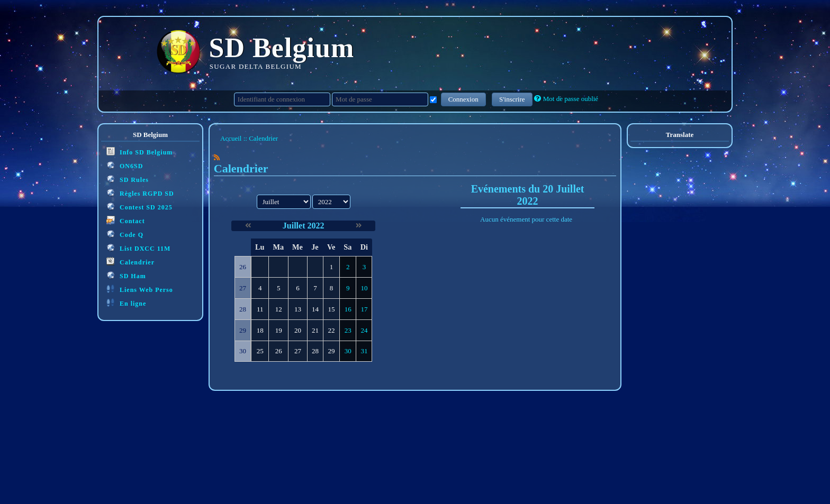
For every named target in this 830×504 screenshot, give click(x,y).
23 (348, 330)
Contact (126, 220)
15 (332, 309)
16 (348, 309)
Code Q (125, 234)
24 (364, 330)
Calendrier (130, 262)
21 (315, 330)
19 (279, 330)
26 (279, 351)
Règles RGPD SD (140, 193)
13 (298, 309)
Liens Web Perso (140, 289)
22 (332, 330)
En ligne (126, 303)
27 (298, 351)
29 (332, 351)
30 (348, 351)
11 (260, 309)
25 (260, 351)
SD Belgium (282, 48)
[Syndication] (217, 157)
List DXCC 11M (138, 248)
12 (279, 309)
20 (298, 330)
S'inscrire (512, 99)
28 (315, 351)
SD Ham (126, 275)
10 (364, 288)
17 (364, 309)
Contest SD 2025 (139, 207)
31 (364, 351)
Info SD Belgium (139, 152)
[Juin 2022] (248, 226)
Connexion (463, 99)
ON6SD (125, 165)
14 (315, 309)
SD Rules (128, 179)
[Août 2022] (359, 226)
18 (260, 330)
